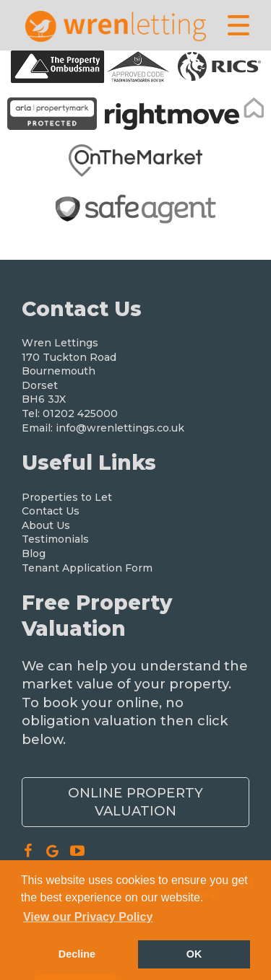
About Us (46, 525)
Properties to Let (67, 497)
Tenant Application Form (87, 568)
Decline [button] (77, 954)
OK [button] (194, 954)
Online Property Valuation (135, 802)
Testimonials (55, 539)
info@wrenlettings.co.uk (120, 428)
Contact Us (51, 511)
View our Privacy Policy (88, 917)
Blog (34, 554)
